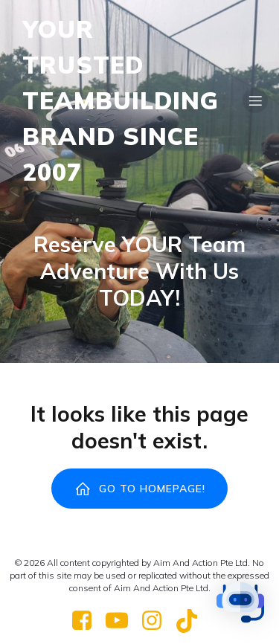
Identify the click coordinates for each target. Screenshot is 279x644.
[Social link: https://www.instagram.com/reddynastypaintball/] (157, 621)
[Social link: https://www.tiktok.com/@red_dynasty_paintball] (192, 621)
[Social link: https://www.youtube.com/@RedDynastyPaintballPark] (122, 621)
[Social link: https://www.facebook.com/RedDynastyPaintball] (87, 621)
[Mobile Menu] (255, 100)
